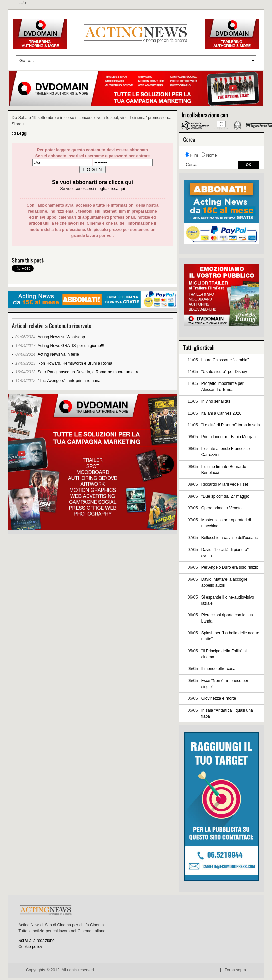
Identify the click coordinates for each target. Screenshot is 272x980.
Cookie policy (30, 947)
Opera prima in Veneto (221, 508)
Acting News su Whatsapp (61, 337)
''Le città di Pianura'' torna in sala (231, 425)
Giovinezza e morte (219, 698)
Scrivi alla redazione (36, 941)
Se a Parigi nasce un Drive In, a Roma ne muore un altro (89, 372)
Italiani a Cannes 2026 (221, 413)
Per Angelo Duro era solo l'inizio (230, 567)
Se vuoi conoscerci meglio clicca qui (92, 189)
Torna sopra (235, 970)
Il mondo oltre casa (218, 669)
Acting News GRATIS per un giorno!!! (71, 346)
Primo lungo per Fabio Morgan (229, 437)
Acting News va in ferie (58, 354)
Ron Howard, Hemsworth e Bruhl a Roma (75, 363)
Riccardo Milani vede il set (225, 484)
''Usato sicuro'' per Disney (224, 372)
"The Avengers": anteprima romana (69, 381)
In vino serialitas (216, 401)
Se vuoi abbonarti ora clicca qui (93, 182)
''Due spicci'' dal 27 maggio (225, 496)
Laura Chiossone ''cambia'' (225, 360)
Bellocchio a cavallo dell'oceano (230, 538)
